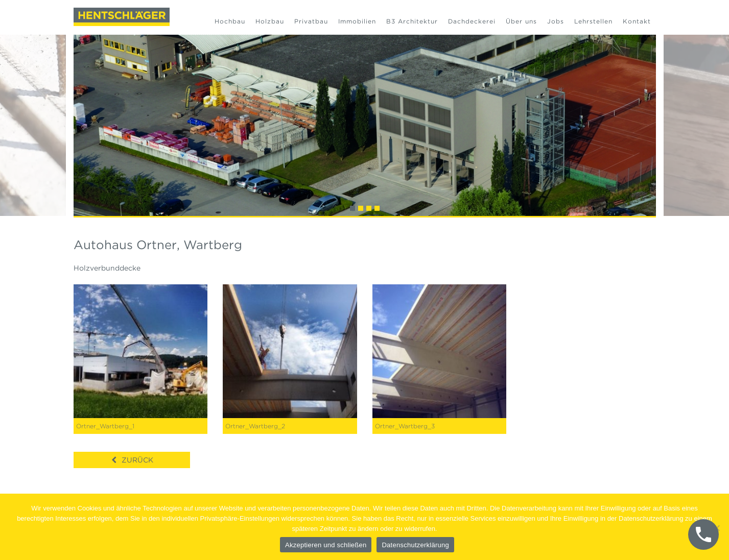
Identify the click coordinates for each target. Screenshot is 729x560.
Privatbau (311, 21)
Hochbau (230, 21)
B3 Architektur (412, 21)
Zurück (137, 460)
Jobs (556, 21)
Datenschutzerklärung (415, 545)
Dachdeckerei (472, 21)
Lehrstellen (593, 21)
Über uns (521, 21)
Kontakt (637, 21)
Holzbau (270, 21)
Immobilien (357, 21)
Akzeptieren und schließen (326, 545)
